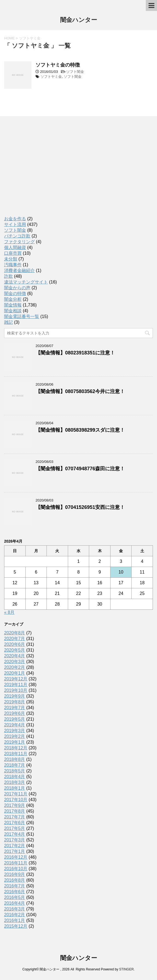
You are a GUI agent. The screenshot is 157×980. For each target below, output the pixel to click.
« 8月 (9, 612)
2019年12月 (16, 679)
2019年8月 (15, 702)
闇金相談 (13, 311)
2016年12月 (16, 857)
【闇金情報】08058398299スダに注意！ (80, 430)
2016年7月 (15, 886)
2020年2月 (15, 667)
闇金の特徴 (15, 293)
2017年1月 (15, 851)
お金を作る (15, 219)
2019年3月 (15, 731)
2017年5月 (15, 828)
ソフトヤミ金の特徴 (58, 65)
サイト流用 (15, 224)
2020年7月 (15, 639)
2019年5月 (15, 719)
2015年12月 (16, 926)
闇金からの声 (17, 288)
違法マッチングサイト (26, 282)
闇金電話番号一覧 (22, 316)
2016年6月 (15, 892)
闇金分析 (13, 299)
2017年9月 (15, 805)
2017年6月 (15, 823)
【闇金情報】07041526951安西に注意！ (80, 507)
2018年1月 (15, 788)
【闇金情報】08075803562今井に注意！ (80, 391)
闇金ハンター (79, 20)
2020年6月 (15, 644)
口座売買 (13, 253)
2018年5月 (15, 771)
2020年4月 (15, 656)
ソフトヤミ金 (51, 77)
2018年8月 (15, 759)
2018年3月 (15, 782)
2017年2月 (15, 846)
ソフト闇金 (75, 72)
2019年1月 (15, 742)
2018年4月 (15, 777)
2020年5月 (15, 650)
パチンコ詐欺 (17, 236)
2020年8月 (15, 633)
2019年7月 (15, 708)
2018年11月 (16, 754)
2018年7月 (15, 765)
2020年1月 (15, 673)
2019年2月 (15, 736)
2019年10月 (16, 690)
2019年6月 (15, 713)
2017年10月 (16, 800)
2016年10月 (16, 869)
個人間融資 (15, 247)
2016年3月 (15, 909)
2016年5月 (15, 897)
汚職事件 (13, 265)
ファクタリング (19, 242)
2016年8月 (15, 880)
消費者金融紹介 (19, 270)
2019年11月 (16, 685)
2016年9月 (15, 874)
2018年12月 (16, 748)
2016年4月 (15, 903)
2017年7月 (15, 817)
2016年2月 (15, 915)
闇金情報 (13, 305)
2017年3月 (15, 840)
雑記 (8, 322)
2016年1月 (15, 920)
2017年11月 (16, 794)
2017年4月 (15, 834)
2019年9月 (15, 696)
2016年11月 (16, 863)
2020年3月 (15, 662)
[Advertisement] (45, 171)
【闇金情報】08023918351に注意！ (75, 353)
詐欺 (8, 276)
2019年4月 (15, 725)
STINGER (126, 969)
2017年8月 (15, 811)
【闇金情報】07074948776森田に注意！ (80, 469)
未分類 (11, 259)
